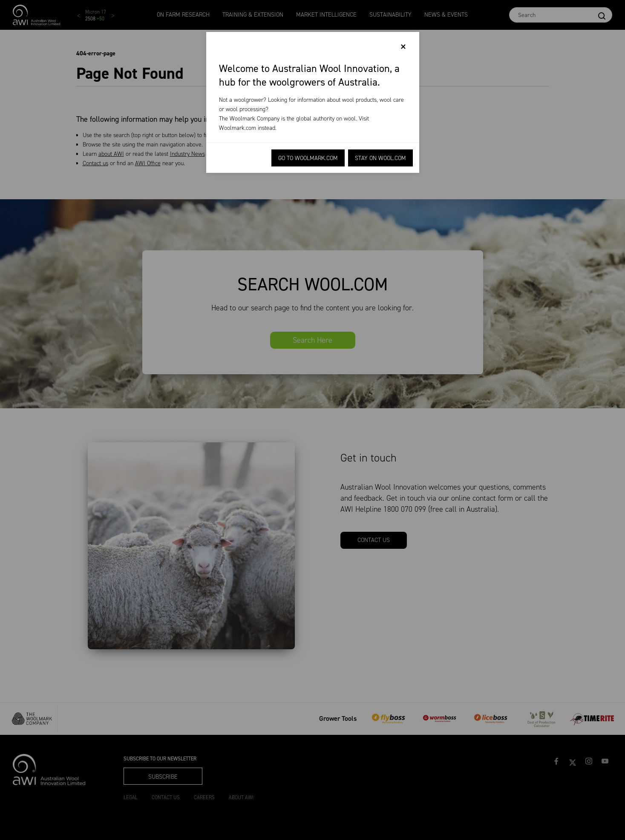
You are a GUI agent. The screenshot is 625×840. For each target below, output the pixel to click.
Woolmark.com (238, 128)
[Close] (403, 47)
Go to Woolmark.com (308, 158)
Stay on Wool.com (380, 158)
